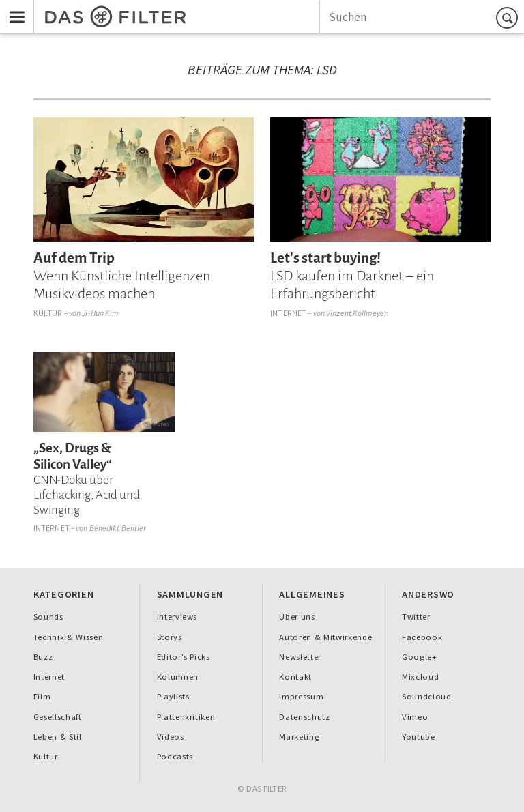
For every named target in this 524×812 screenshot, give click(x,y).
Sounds (48, 617)
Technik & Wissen (69, 637)
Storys (170, 637)
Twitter (416, 617)
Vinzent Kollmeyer (356, 313)
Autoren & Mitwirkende (325, 637)
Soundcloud (427, 696)
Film (42, 696)
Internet (288, 313)
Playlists (173, 696)
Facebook (422, 637)
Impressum (301, 696)
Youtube (419, 737)
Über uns (297, 617)
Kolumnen (178, 677)
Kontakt (295, 677)
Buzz (43, 657)
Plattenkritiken (186, 717)
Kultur (48, 313)
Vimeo (415, 717)
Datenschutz (304, 717)
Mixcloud (420, 677)
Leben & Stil (58, 737)
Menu (13, 8)
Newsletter (300, 657)
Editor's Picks (184, 657)
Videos (171, 737)
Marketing (299, 737)
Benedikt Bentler (118, 528)
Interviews (177, 617)
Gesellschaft (58, 717)
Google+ (420, 657)
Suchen (509, 17)
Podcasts (175, 756)
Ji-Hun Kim (100, 313)
